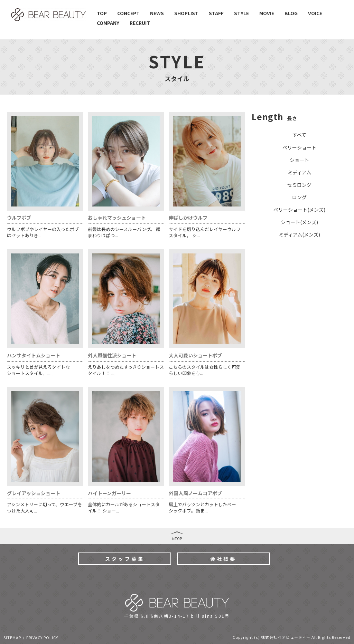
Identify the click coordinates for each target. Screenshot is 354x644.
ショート (299, 160)
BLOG (291, 13)
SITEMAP (12, 637)
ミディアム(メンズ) (299, 234)
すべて (299, 135)
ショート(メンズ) (299, 222)
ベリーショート (299, 147)
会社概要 (223, 559)
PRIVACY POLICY (42, 637)
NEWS (157, 13)
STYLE (241, 13)
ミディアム (299, 172)
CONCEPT (128, 13)
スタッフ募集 (125, 559)
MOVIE (267, 13)
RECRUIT (140, 23)
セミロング (299, 185)
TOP (102, 13)
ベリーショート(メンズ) (299, 210)
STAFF (216, 13)
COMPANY (108, 23)
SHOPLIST (186, 13)
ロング (299, 197)
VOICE (315, 13)
